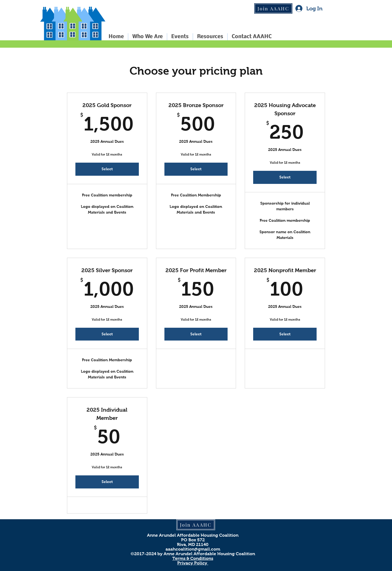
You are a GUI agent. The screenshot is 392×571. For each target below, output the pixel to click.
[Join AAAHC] (273, 8)
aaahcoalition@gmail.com (193, 549)
